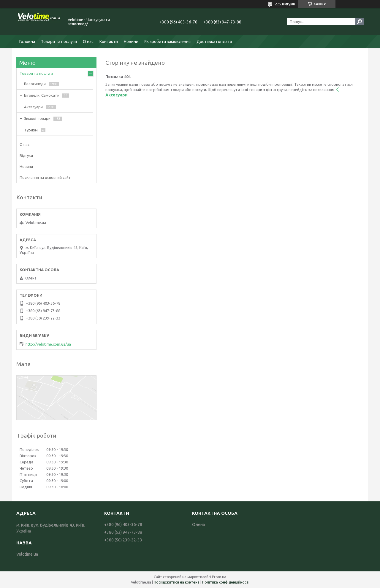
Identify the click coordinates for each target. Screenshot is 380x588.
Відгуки (26, 155)
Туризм (31, 130)
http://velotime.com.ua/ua (48, 344)
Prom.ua (219, 577)
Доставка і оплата (214, 42)
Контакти (109, 42)
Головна (27, 42)
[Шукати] (360, 22)
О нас (88, 42)
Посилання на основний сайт (45, 177)
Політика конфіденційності (226, 582)
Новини (131, 42)
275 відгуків (285, 4)
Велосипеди (35, 84)
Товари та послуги (59, 42)
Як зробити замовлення (167, 42)
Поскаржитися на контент (177, 582)
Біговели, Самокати (42, 95)
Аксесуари (33, 107)
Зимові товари (37, 118)
